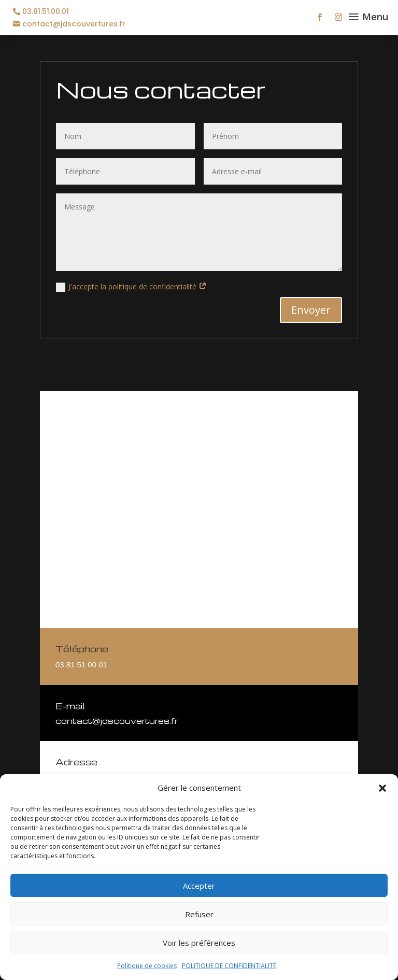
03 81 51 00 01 (81, 664)
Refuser (199, 914)
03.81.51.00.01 (46, 12)
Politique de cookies (147, 966)
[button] (382, 788)
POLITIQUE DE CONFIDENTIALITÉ (229, 966)
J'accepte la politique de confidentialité (131, 287)
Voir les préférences (199, 943)
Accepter (199, 886)
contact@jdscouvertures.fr (74, 24)
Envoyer (311, 310)
